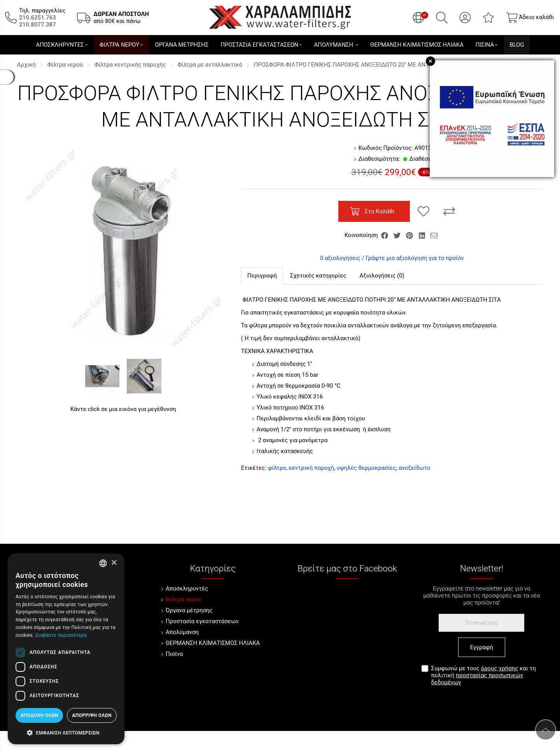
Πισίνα (174, 654)
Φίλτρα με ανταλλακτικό (210, 65)
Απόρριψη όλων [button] (92, 715)
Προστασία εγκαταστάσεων (202, 621)
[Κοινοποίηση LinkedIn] (423, 235)
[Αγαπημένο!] (423, 211)
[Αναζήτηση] (442, 18)
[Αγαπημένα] (488, 18)
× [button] (114, 563)
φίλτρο (277, 468)
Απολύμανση (182, 632)
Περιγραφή (262, 276)
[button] (66, 732)
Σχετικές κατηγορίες (318, 276)
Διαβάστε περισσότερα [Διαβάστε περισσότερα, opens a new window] (61, 635)
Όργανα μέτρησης (189, 610)
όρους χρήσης (500, 668)
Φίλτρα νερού (65, 65)
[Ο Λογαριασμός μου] (465, 18)
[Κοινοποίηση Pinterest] (410, 235)
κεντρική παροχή (311, 468)
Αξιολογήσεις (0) (382, 276)
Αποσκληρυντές (187, 589)
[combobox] (103, 563)
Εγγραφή (482, 647)
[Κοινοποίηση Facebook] (385, 235)
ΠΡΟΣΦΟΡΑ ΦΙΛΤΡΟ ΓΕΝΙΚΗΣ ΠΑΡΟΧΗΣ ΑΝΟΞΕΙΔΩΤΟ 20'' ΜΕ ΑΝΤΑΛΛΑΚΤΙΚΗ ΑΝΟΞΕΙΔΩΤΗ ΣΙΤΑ (383, 65)
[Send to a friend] (434, 235)
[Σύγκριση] (449, 211)
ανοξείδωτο (415, 468)
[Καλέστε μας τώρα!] (38, 18)
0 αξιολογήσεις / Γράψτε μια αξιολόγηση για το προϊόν (392, 258)
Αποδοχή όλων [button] (39, 715)
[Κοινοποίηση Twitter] (398, 235)
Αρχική (26, 65)
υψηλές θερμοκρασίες (366, 468)
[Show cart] (530, 18)
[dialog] (66, 649)
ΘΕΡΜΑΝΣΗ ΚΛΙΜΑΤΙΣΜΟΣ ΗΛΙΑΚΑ (213, 643)
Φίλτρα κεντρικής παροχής (130, 65)
